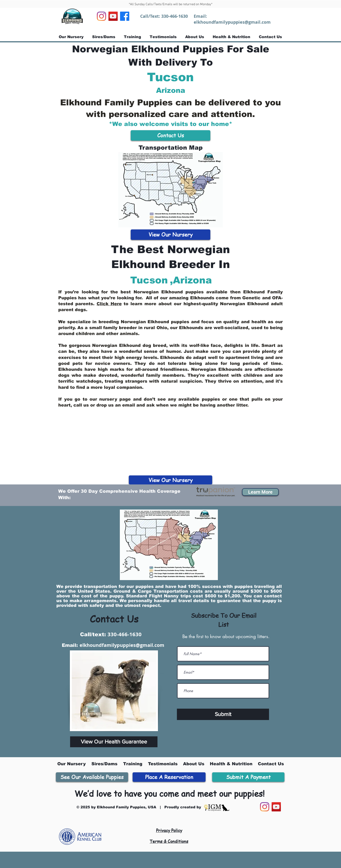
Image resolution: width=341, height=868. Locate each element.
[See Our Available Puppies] (92, 777)
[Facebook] (125, 16)
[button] (260, 492)
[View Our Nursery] (170, 235)
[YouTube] (113, 16)
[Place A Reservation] (169, 777)
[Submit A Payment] (248, 777)
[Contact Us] (170, 135)
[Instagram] (101, 16)
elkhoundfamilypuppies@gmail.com (232, 22)
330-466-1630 (175, 16)
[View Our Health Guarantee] (114, 742)
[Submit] (223, 714)
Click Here (109, 304)
